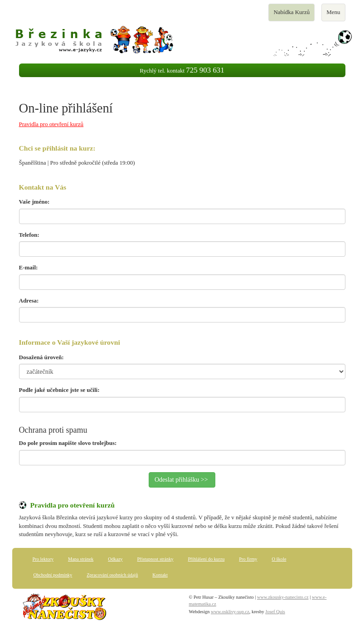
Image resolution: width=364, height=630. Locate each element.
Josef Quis (275, 612)
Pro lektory (43, 559)
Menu (335, 15)
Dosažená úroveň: (41, 357)
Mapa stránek (81, 559)
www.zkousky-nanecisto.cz (283, 597)
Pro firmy (248, 559)
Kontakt (160, 575)
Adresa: (29, 300)
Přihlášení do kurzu (206, 559)
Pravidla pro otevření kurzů (51, 124)
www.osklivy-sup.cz (230, 612)
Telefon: (29, 235)
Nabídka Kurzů (291, 15)
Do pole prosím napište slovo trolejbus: (68, 443)
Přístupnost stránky (155, 559)
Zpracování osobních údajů (112, 575)
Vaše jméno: (34, 202)
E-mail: (29, 267)
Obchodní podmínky (53, 575)
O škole (279, 559)
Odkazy (115, 559)
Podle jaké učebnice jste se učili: (59, 390)
